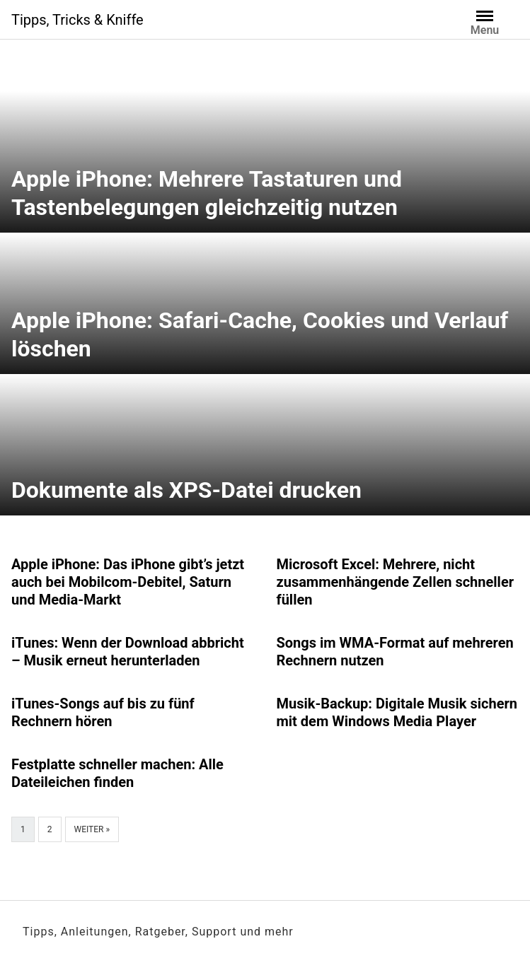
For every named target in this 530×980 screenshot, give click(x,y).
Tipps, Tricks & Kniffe (77, 20)
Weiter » (92, 829)
